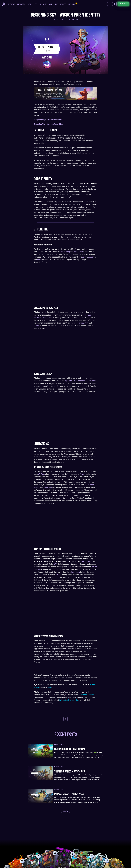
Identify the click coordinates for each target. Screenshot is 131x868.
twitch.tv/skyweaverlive (69, 700)
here (49, 687)
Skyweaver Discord (86, 695)
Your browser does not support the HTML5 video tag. (65, 288)
